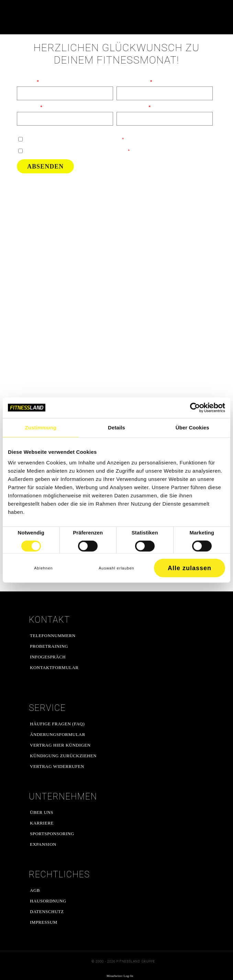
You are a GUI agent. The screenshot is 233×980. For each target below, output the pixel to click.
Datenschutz (47, 912)
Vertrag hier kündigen (60, 745)
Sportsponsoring (52, 834)
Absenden (45, 166)
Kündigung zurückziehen (63, 756)
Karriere (42, 823)
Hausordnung (48, 901)
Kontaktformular (54, 667)
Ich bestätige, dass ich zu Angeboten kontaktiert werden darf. (74, 139)
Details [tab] (116, 427)
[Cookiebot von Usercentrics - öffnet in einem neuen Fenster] (195, 407)
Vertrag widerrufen (57, 766)
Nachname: (28, 107)
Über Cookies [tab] (192, 427)
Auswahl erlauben (116, 568)
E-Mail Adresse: (132, 107)
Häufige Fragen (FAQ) (57, 724)
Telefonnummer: (133, 82)
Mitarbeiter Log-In (120, 976)
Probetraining (49, 646)
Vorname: (26, 82)
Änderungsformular (58, 734)
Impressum (44, 922)
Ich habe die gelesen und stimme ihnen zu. (77, 151)
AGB (35, 890)
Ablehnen (43, 568)
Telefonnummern (53, 636)
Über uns (42, 812)
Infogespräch (48, 657)
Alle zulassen (190, 568)
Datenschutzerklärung (63, 151)
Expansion (43, 844)
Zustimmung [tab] (41, 427)
